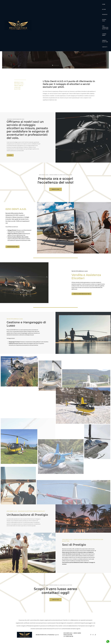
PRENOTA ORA (56, 192)
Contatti (57, 9)
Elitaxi (49, 3)
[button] (52, 65)
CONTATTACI (55, 602)
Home (43, 3)
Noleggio (57, 3)
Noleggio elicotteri (12, 247)
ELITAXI (10, 155)
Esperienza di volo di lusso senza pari (56, 39)
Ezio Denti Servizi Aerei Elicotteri (55, 35)
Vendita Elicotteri (47, 9)
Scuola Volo (65, 3)
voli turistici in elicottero (79, 3)
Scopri (55, 45)
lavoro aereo (93, 3)
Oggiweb (57, 635)
